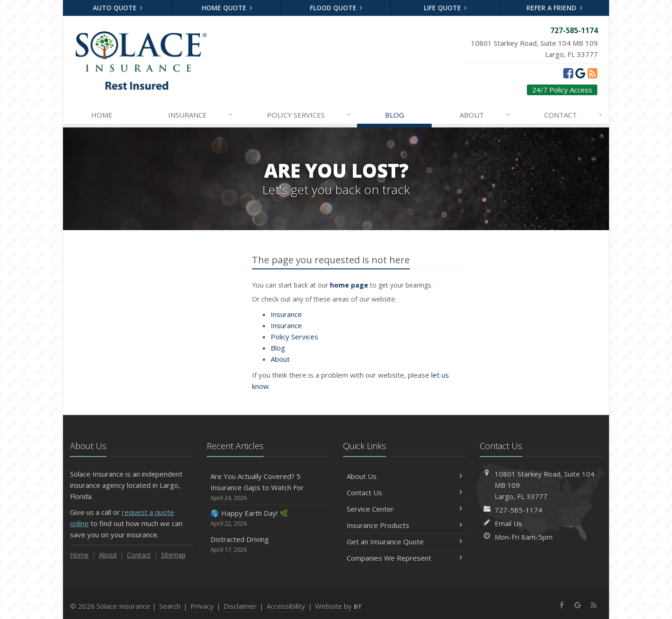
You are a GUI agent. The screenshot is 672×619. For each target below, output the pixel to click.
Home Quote (227, 8)
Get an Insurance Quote (404, 542)
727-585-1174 (518, 510)
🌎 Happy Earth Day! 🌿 (268, 518)
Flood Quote (336, 8)
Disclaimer (240, 606)
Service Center (404, 509)
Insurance (201, 115)
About (485, 115)
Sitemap (173, 555)
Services (309, 115)
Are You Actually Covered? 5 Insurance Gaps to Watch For (268, 487)
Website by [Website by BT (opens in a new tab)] (339, 606)
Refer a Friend (554, 8)
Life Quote (445, 8)
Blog (395, 115)
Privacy (202, 606)
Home (102, 115)
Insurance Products (404, 525)
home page (349, 285)
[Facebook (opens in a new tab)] (568, 73)
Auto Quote (118, 8)
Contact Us (404, 492)
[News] (592, 73)
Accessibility (286, 606)
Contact (574, 115)
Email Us (508, 523)
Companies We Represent (404, 558)
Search (170, 606)
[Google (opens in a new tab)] (580, 73)
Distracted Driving (268, 545)
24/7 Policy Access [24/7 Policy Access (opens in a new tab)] (562, 90)
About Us (404, 476)
